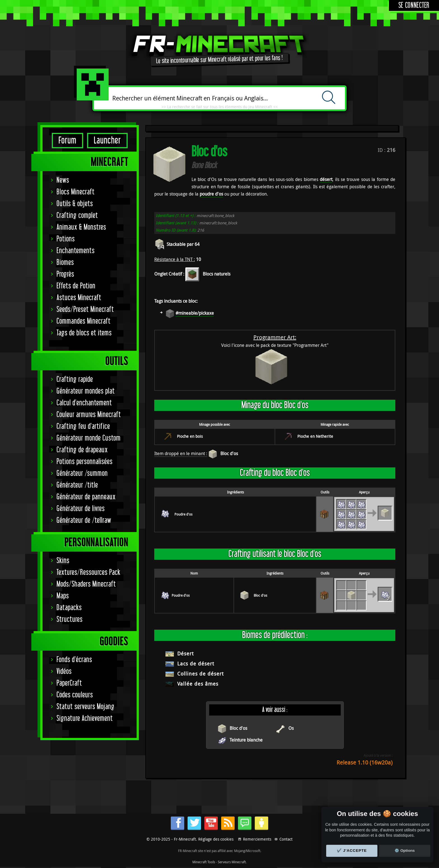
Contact (286, 839)
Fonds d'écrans (74, 660)
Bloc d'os (229, 453)
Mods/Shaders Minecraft (86, 584)
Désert (185, 653)
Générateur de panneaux (86, 497)
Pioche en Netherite (315, 436)
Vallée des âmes (198, 684)
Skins (63, 561)
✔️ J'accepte (352, 851)
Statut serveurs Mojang (86, 707)
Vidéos (64, 671)
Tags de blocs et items (84, 333)
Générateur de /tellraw (84, 520)
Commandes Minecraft (84, 321)
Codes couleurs (75, 695)
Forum (67, 141)
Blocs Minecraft (76, 192)
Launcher (107, 141)
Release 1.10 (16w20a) (365, 762)
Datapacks (69, 608)
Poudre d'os (183, 514)
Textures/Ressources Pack (88, 572)
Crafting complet (77, 216)
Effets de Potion (76, 286)
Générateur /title (77, 485)
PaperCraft (69, 683)
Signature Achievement (85, 718)
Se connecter (414, 5)
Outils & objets (75, 204)
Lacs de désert (196, 664)
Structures (70, 619)
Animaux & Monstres (81, 227)
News (63, 180)
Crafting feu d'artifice (83, 426)
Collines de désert (200, 674)
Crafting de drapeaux (82, 450)
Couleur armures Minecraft (89, 415)
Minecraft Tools (204, 862)
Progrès (65, 274)
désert (326, 179)
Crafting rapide (75, 379)
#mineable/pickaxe (195, 313)
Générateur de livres (81, 509)
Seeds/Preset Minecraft (85, 310)
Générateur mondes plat (86, 391)
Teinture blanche (246, 740)
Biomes (65, 263)
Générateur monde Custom (89, 438)
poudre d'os (211, 194)
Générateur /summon (82, 473)
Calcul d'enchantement (84, 403)
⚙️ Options (405, 851)
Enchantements (76, 251)
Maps (63, 596)
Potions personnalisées (85, 462)
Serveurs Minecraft (232, 862)
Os (291, 728)
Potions (66, 239)
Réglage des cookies (216, 839)
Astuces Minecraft (79, 298)
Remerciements (257, 839)
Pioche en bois (190, 436)
